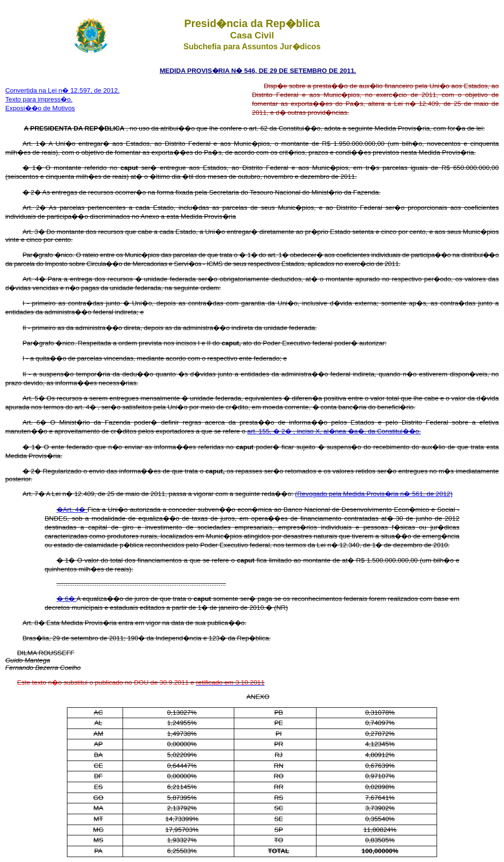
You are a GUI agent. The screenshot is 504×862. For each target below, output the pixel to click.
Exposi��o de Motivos (40, 108)
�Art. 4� (72, 510)
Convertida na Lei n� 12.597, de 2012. (63, 90)
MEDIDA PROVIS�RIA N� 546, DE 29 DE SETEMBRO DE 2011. (258, 71)
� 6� (67, 599)
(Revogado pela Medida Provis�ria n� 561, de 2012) (374, 494)
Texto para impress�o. (39, 99)
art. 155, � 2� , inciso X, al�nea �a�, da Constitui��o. (334, 431)
